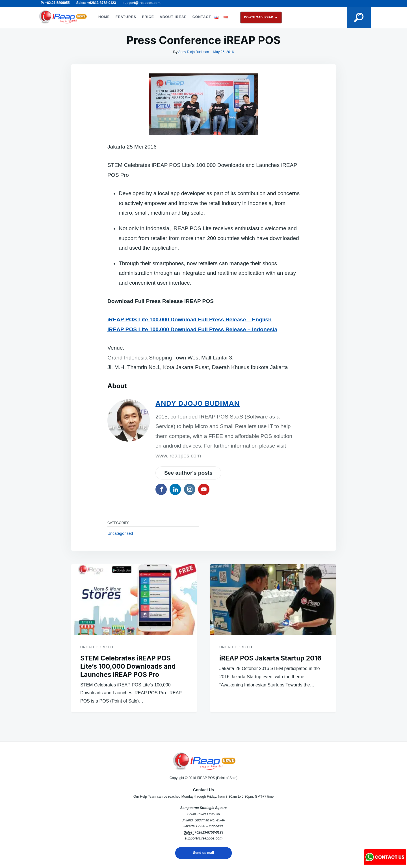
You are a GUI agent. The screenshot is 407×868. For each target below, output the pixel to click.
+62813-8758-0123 (209, 832)
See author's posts (188, 473)
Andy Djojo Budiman (194, 52)
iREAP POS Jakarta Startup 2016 (270, 658)
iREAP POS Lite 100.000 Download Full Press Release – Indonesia (192, 329)
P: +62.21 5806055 (55, 3)
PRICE (148, 17)
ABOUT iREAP (173, 17)
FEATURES (126, 17)
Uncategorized (120, 533)
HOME (104, 17)
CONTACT (202, 17)
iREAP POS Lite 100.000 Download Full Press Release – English (190, 319)
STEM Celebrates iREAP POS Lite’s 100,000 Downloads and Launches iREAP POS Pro (128, 666)
